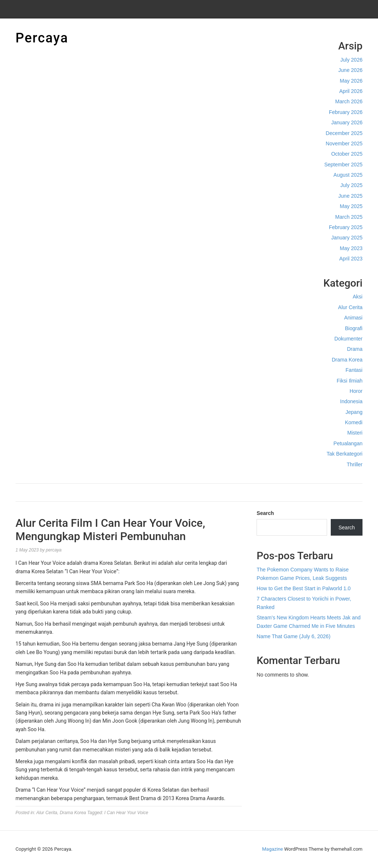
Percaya (42, 38)
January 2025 (347, 238)
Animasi (353, 318)
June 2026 (350, 70)
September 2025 (343, 165)
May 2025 (351, 206)
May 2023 (351, 248)
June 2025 (350, 196)
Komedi (354, 422)
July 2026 (351, 60)
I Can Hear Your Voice (126, 813)
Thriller (355, 464)
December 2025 (344, 133)
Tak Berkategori (345, 454)
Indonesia (351, 401)
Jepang (354, 412)
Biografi (354, 328)
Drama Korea (347, 360)
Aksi (358, 297)
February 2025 (346, 227)
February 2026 (346, 112)
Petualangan (348, 443)
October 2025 (347, 154)
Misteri (355, 433)
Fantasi (354, 370)
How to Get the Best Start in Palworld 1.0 (303, 588)
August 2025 (348, 175)
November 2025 (344, 143)
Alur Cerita (350, 307)
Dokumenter (348, 339)
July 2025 (351, 185)
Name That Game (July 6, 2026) (293, 636)
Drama (355, 349)
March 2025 (349, 217)
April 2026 (351, 91)
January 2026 (347, 122)
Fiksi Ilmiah (350, 381)
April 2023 (351, 259)
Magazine (272, 849)
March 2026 (349, 101)
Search (265, 513)
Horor (356, 391)
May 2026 (351, 81)
